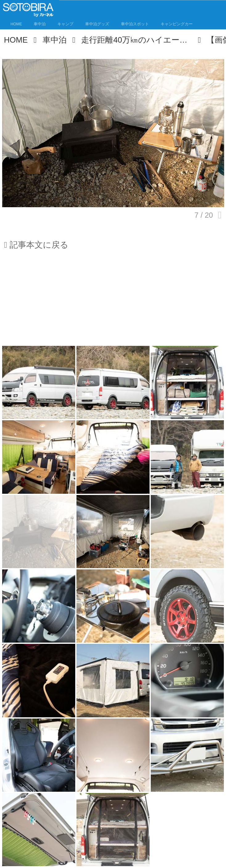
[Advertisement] (113, 302)
